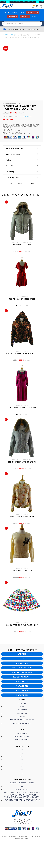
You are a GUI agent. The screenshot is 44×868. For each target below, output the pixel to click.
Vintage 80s (22, 691)
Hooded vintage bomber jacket (22, 353)
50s (22, 760)
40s (22, 756)
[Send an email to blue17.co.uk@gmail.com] (37, 6)
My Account (22, 733)
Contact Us (22, 713)
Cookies (22, 716)
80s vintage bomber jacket (22, 516)
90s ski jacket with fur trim (22, 462)
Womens (31, 184)
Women (15, 12)
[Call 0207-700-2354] (41, 6)
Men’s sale (13, 17)
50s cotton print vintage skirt (22, 625)
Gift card (25, 17)
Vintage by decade (22, 668)
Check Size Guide (25, 116)
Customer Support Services (22, 783)
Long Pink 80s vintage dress (22, 408)
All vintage (22, 663)
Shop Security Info (22, 736)
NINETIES (20, 184)
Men (22, 12)
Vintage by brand (22, 672)
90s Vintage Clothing (22, 36)
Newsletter (22, 710)
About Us (22, 703)
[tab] (22, 148)
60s (22, 763)
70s (22, 766)
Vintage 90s (22, 695)
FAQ (22, 786)
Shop (7, 12)
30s (22, 753)
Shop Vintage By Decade (32, 34)
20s (22, 750)
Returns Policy (22, 790)
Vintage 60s (22, 681)
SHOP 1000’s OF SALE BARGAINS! (25, 2)
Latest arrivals (22, 677)
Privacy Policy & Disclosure (22, 720)
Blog (34, 17)
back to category (10, 34)
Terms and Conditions (22, 723)
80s (22, 770)
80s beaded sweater (22, 571)
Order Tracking (22, 740)
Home (21, 34)
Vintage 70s (22, 686)
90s (11, 184)
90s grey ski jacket (22, 245)
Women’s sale (33, 12)
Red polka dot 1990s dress (22, 299)
